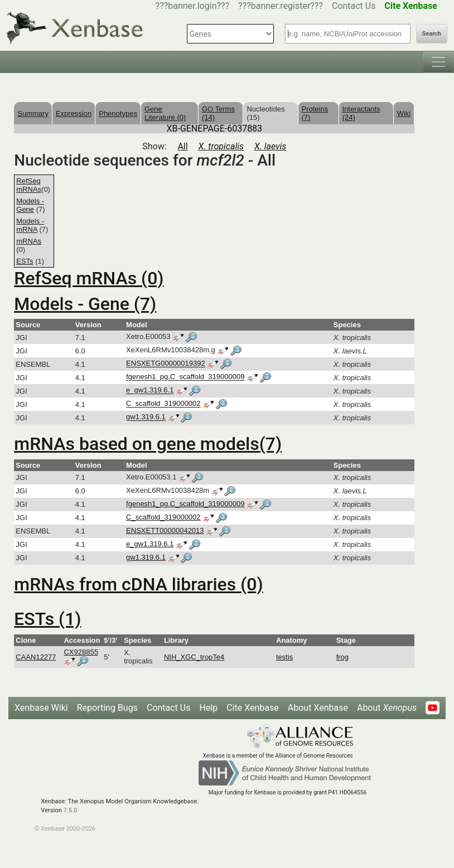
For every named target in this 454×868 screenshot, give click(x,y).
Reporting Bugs (107, 708)
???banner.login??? (193, 6)
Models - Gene (30, 205)
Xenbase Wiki (41, 708)
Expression (74, 113)
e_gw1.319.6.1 (150, 391)
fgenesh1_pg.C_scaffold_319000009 (185, 377)
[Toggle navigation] (438, 62)
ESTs (25, 261)
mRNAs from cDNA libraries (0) (138, 584)
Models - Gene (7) (85, 304)
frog (342, 657)
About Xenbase (318, 708)
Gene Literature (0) (165, 113)
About (387, 708)
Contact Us (354, 6)
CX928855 (81, 652)
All (182, 146)
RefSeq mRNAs (29, 185)
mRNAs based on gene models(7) (148, 444)
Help (208, 708)
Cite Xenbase (253, 708)
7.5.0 (71, 810)
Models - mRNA (30, 225)
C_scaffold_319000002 (163, 404)
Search (432, 34)
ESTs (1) (47, 619)
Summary (33, 113)
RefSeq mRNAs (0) (89, 278)
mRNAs (29, 241)
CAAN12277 (36, 657)
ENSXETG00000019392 (166, 364)
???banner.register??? (281, 6)
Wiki (404, 113)
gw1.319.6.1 (146, 417)
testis (284, 657)
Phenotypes (118, 113)
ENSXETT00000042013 (165, 530)
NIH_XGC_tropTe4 (194, 657)
